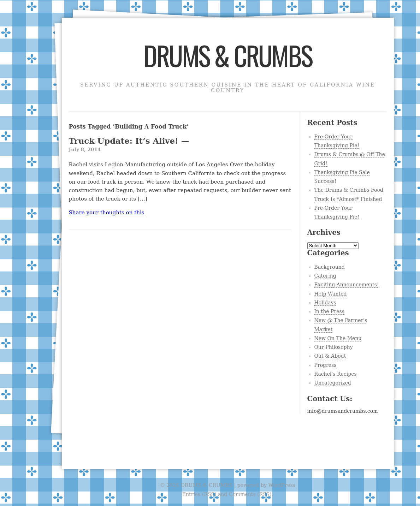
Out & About (330, 356)
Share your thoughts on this (107, 213)
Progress (326, 365)
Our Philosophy (334, 347)
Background (330, 267)
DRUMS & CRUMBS (228, 55)
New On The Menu (338, 338)
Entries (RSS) (199, 494)
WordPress (282, 485)
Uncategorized (333, 383)
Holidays (325, 303)
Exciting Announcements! (347, 285)
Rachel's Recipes (336, 374)
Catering (325, 276)
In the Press (329, 311)
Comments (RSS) (250, 494)
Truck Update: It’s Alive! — (180, 145)
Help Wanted (331, 294)
